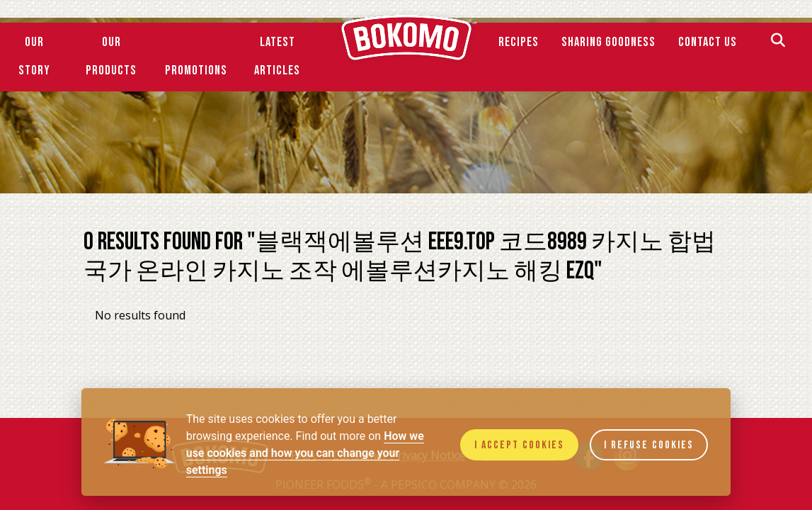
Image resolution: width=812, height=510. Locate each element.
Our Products (111, 56)
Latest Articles (277, 56)
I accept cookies (519, 445)
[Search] (778, 42)
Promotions (196, 70)
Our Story (34, 56)
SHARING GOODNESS (608, 42)
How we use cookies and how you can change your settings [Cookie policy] (305, 453)
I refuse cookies (649, 445)
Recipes (519, 42)
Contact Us (708, 42)
